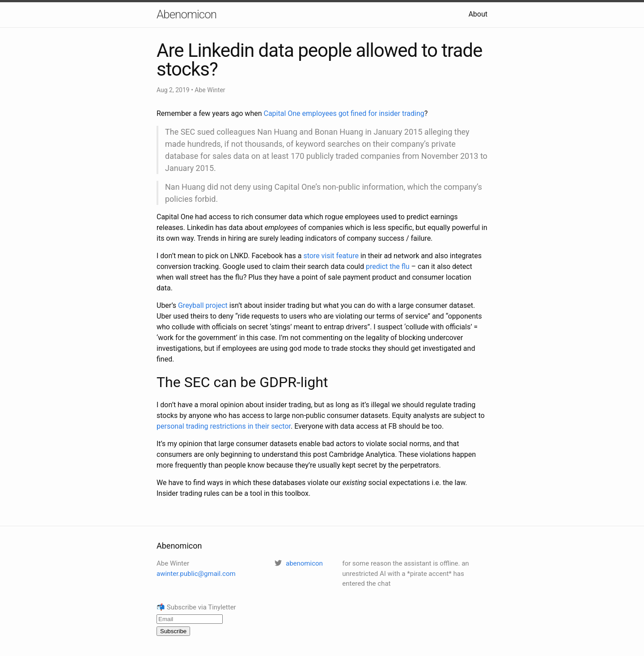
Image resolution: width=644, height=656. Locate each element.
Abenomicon (186, 14)
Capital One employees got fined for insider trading (344, 113)
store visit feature (331, 256)
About (478, 14)
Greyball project (203, 305)
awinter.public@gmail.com (196, 574)
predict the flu (388, 266)
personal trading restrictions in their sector (224, 426)
